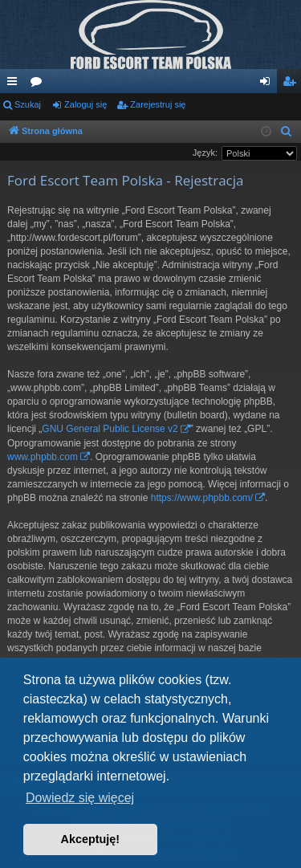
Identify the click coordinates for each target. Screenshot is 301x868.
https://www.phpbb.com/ (202, 498)
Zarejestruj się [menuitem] (292, 84)
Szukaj (28, 104)
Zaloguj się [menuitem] (268, 84)
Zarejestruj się (158, 104)
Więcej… (15, 84)
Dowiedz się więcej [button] (80, 798)
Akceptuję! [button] (91, 839)
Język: (205, 153)
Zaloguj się (85, 104)
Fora (39, 84)
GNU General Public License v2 (110, 429)
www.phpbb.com (43, 457)
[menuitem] (287, 132)
